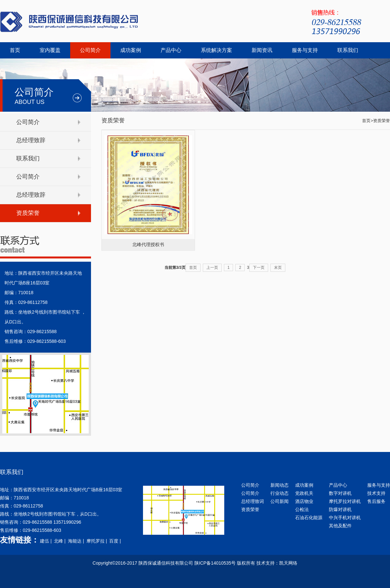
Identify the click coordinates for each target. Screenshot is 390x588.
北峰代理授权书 (148, 244)
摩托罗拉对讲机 (345, 501)
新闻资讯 (262, 50)
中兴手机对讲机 (345, 518)
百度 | (116, 541)
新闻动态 (279, 485)
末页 (278, 268)
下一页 (259, 268)
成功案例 (131, 50)
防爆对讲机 (340, 509)
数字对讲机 (340, 493)
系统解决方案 (216, 50)
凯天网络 (288, 563)
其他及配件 (340, 526)
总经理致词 (253, 501)
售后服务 (376, 501)
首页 (15, 50)
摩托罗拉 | (97, 541)
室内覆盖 (50, 50)
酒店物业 (304, 501)
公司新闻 (279, 501)
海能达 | (77, 541)
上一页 (212, 268)
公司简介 (90, 50)
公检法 (302, 509)
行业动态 (279, 493)
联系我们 (348, 50)
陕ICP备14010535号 (215, 563)
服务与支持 (305, 50)
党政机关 (304, 493)
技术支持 (376, 493)
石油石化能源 (309, 518)
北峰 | (60, 541)
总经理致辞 (31, 140)
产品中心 (171, 50)
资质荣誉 (28, 213)
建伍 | (46, 541)
